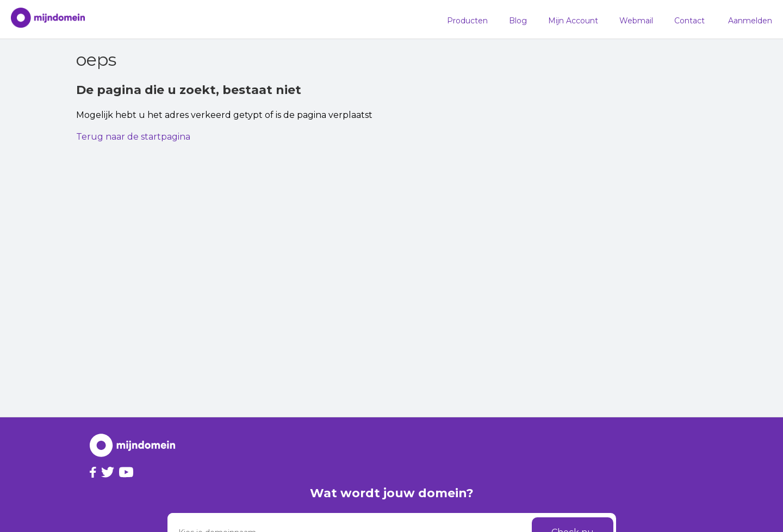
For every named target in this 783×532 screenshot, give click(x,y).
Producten (467, 21)
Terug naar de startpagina (133, 137)
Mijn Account (573, 21)
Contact (689, 21)
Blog (518, 21)
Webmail (636, 21)
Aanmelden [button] (750, 21)
